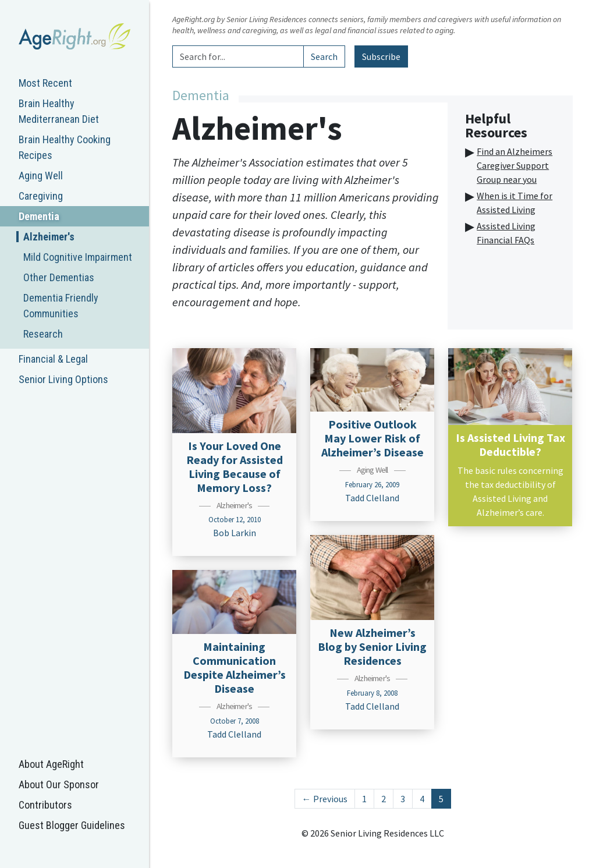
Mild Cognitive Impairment (78, 257)
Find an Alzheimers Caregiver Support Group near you (515, 165)
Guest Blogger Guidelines (72, 825)
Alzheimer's (49, 237)
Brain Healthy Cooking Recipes (65, 147)
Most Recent (45, 83)
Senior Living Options (63, 379)
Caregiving (41, 196)
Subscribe (381, 56)
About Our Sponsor (59, 784)
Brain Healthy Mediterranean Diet (59, 111)
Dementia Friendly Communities (61, 306)
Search (324, 56)
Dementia (39, 216)
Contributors (45, 805)
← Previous (325, 799)
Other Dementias (59, 277)
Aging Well (41, 176)
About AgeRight (51, 764)
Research (43, 334)
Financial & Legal (53, 359)
